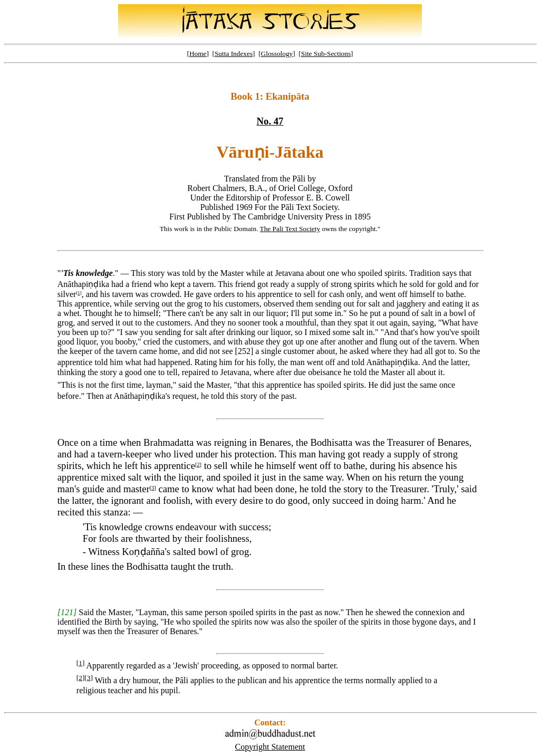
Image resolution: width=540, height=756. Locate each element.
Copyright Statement (270, 747)
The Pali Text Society (290, 229)
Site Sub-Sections (326, 54)
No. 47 (270, 121)
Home (198, 54)
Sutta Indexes (234, 54)
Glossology (277, 54)
